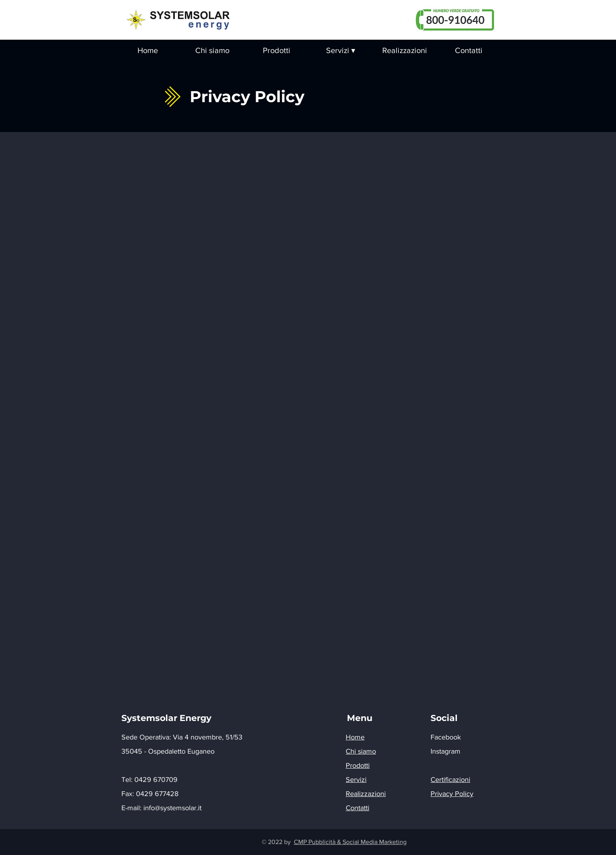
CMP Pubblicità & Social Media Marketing (350, 842)
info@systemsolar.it (172, 808)
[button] (340, 50)
